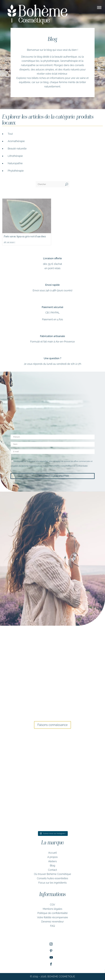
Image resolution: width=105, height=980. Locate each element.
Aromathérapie (16, 141)
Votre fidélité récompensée (52, 917)
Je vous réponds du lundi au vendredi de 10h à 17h (52, 364)
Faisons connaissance (52, 725)
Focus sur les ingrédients (53, 883)
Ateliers (53, 861)
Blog (52, 865)
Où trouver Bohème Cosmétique (52, 874)
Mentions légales (53, 909)
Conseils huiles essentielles (52, 878)
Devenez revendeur (52, 922)
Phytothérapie (16, 171)
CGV (52, 905)
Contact (52, 870)
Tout (10, 134)
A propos (53, 857)
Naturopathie (15, 163)
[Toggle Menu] (99, 7)
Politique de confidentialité (52, 913)
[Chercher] (50, 184)
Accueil (52, 853)
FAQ (52, 926)
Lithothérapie (15, 156)
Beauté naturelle (17, 149)
